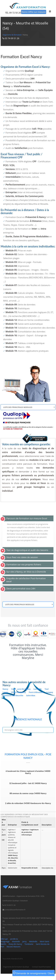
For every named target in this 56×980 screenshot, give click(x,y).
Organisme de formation (12, 35)
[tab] (28, 518)
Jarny (24, 941)
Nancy (6, 689)
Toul (47, 689)
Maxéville (16, 941)
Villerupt (4, 939)
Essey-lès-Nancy (15, 944)
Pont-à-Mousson (36, 692)
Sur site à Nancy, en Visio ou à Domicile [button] (26, 572)
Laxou (5, 692)
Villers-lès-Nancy (19, 692)
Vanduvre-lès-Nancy (21, 689)
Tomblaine (29, 944)
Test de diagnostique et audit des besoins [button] (27, 550)
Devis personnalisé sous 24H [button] (21, 589)
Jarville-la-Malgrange (9, 940)
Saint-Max (31, 695)
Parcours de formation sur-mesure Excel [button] (27, 518)
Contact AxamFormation (42, 967)
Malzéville (33, 941)
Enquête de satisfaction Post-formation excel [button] (26, 580)
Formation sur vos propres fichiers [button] (24, 564)
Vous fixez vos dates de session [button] (22, 557)
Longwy (50, 692)
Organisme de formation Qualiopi (16, 967)
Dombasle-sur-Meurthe (13, 695)
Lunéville (38, 689)
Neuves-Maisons (14, 947)
